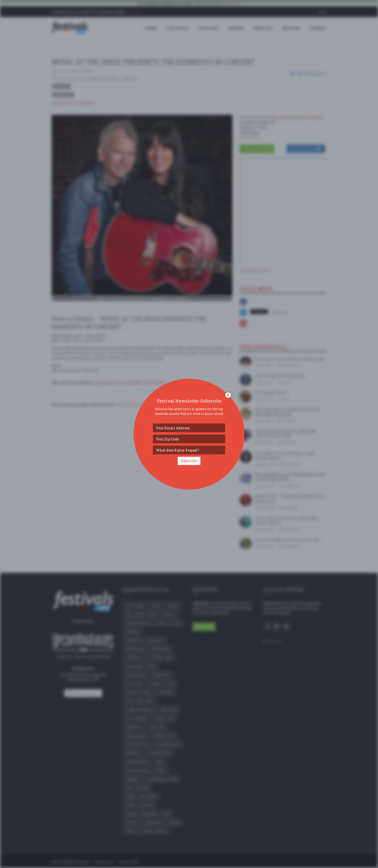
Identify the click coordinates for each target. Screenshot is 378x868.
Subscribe (189, 461)
